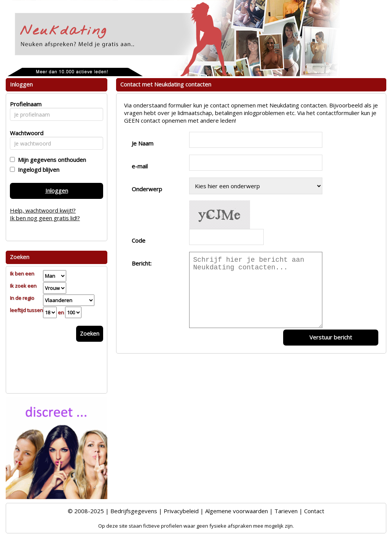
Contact (314, 511)
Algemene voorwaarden (237, 511)
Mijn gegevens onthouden (50, 160)
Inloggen (57, 190)
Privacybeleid (181, 511)
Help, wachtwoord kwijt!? (43, 210)
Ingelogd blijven (37, 170)
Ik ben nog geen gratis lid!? (45, 218)
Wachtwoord (25, 133)
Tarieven (286, 511)
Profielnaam (25, 104)
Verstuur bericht (331, 337)
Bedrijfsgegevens (134, 511)
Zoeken (90, 333)
